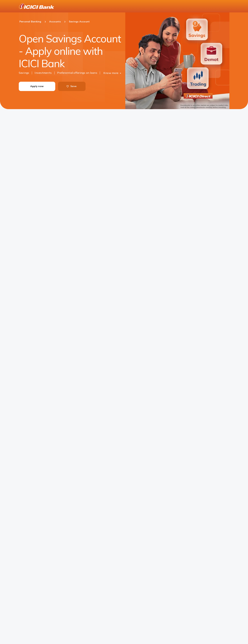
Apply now (37, 86)
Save (71, 86)
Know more (111, 73)
